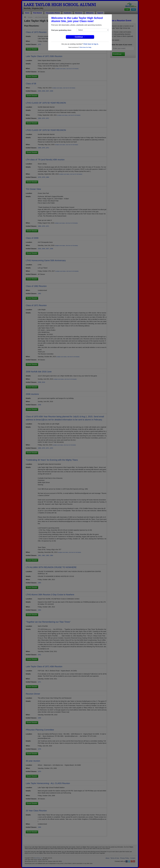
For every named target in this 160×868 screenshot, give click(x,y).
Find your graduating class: (61, 30)
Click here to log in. (91, 44)
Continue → (80, 37)
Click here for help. (86, 47)
